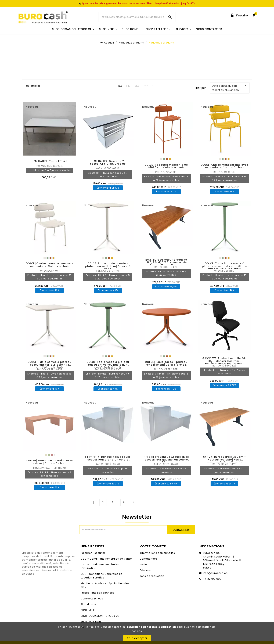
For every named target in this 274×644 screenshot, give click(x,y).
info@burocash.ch (215, 573)
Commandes (148, 559)
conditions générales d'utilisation (151, 627)
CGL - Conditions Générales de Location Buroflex (102, 576)
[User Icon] (239, 15)
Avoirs (144, 564)
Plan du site (89, 604)
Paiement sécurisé (93, 553)
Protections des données (98, 593)
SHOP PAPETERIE (91, 622)
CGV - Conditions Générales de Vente (106, 559)
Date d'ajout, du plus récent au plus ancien (230, 88)
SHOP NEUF (88, 610)
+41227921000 (212, 579)
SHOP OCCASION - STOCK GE (100, 616)
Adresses (146, 570)
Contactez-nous (92, 599)
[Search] (170, 17)
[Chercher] (132, 17)
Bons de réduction (152, 576)
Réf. (39, 166)
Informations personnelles (157, 553)
